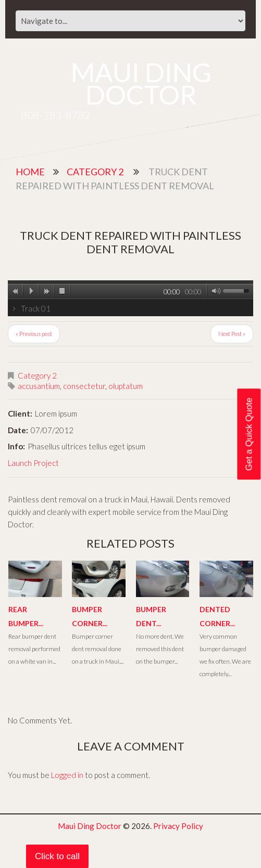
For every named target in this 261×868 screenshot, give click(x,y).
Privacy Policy (178, 826)
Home (30, 172)
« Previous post (34, 334)
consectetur (84, 386)
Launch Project (33, 463)
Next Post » (232, 334)
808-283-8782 (56, 115)
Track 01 (36, 308)
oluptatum (126, 386)
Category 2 (95, 172)
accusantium (39, 386)
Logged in (67, 775)
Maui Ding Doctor (141, 83)
